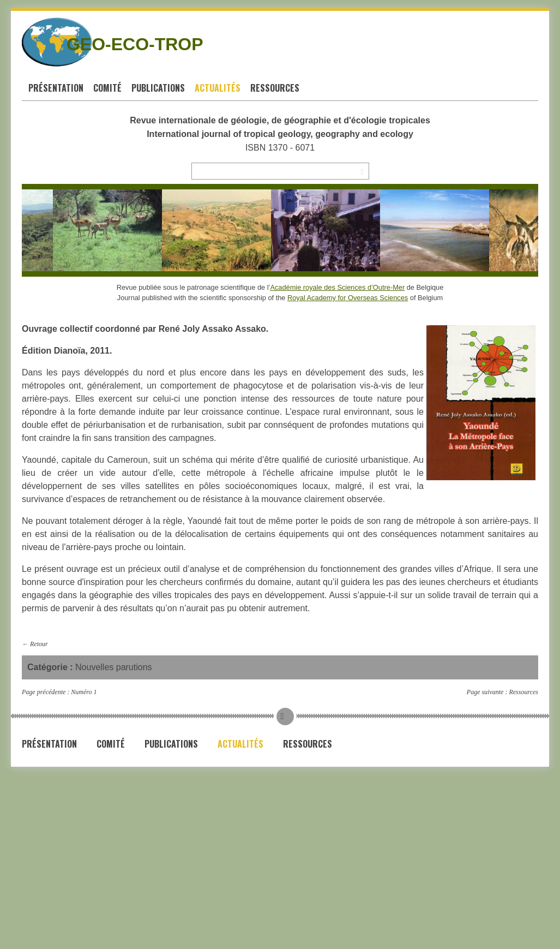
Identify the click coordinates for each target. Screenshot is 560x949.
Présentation (56, 88)
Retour (39, 644)
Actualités (218, 88)
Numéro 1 (84, 692)
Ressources (275, 88)
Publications (158, 88)
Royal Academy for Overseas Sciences (348, 298)
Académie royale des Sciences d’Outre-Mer (337, 287)
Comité (107, 88)
